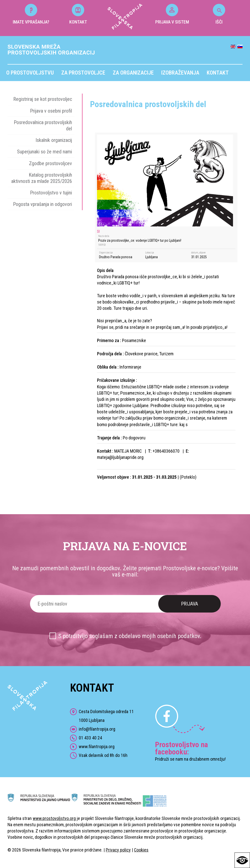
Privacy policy (118, 850)
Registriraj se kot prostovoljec (43, 99)
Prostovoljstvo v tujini (51, 193)
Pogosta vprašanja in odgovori (42, 204)
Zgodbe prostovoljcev (50, 163)
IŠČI (219, 14)
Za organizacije (133, 73)
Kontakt (218, 73)
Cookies (141, 850)
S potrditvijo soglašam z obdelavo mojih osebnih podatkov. (130, 636)
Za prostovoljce (83, 73)
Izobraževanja (180, 73)
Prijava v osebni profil (51, 111)
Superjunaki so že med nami (44, 152)
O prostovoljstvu (30, 73)
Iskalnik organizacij (54, 140)
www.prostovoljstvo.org (54, 818)
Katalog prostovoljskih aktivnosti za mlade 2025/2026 (42, 178)
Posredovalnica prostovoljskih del (43, 125)
